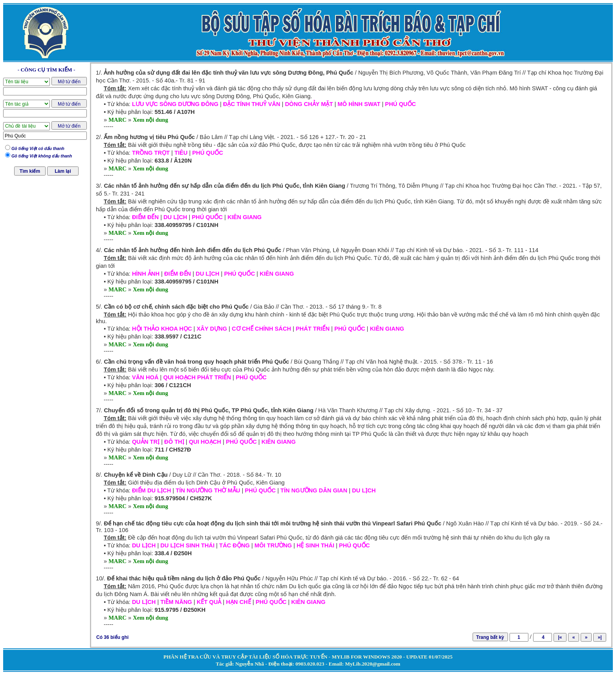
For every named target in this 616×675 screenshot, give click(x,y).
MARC (117, 120)
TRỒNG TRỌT (151, 153)
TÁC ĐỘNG (235, 545)
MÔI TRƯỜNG (273, 545)
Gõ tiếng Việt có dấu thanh (38, 148)
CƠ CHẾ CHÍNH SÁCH (261, 329)
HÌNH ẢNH (146, 274)
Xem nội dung (150, 120)
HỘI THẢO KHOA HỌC (162, 329)
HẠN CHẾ (238, 602)
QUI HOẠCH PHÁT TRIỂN (197, 377)
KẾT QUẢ (209, 602)
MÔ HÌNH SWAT (359, 104)
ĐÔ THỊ (174, 442)
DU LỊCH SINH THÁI (187, 545)
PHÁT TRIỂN (313, 329)
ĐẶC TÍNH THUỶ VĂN (252, 104)
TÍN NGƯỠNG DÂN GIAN (314, 490)
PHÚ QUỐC (401, 104)
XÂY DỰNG (212, 329)
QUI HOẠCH (205, 442)
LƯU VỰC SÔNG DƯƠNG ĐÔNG (175, 104)
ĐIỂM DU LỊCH (151, 490)
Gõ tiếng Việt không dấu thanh (42, 156)
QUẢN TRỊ (146, 442)
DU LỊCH (175, 217)
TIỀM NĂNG (176, 602)
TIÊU (181, 153)
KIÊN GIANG (245, 217)
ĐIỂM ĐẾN (145, 217)
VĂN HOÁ (145, 377)
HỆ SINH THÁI (315, 545)
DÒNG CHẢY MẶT (309, 104)
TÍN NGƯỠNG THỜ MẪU (208, 490)
